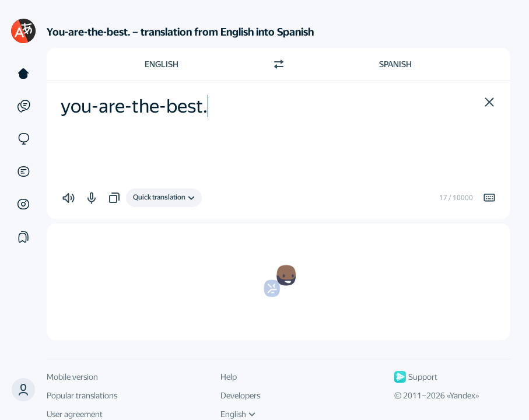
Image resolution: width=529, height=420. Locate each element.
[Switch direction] (279, 64)
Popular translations (82, 395)
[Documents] (23, 171)
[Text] (23, 73)
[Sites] (23, 139)
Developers (240, 395)
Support (416, 377)
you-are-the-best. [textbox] (134, 106)
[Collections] (23, 237)
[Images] (23, 204)
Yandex (463, 395)
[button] (23, 390)
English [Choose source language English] (162, 64)
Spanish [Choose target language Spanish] (395, 64)
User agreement (75, 414)
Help (229, 377)
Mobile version (72, 377)
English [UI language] (238, 414)
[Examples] (23, 106)
